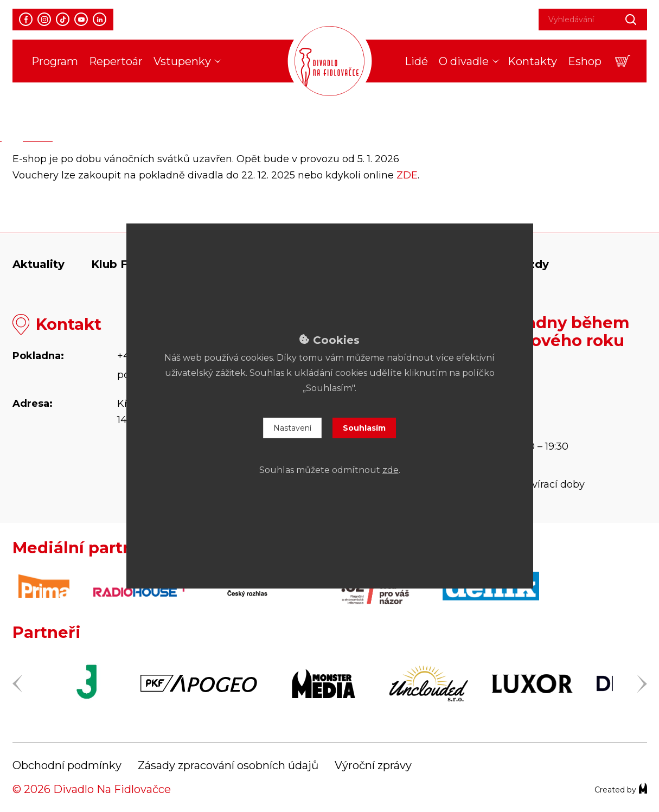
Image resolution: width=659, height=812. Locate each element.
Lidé (416, 61)
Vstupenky (182, 61)
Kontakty (532, 61)
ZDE (407, 175)
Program (55, 61)
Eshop (585, 61)
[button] (623, 61)
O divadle (464, 61)
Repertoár (116, 61)
